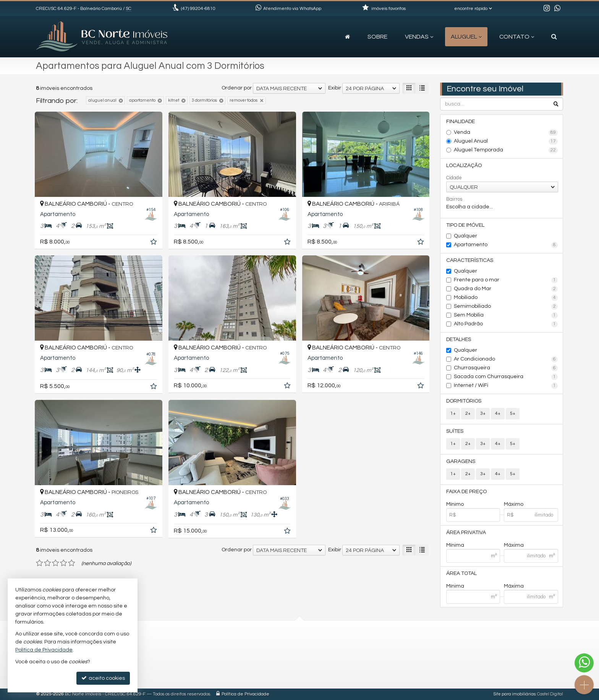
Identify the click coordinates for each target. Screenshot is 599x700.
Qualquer (465, 236)
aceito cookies (103, 678)
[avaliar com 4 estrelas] (64, 563)
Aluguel (466, 37)
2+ (468, 413)
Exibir (335, 88)
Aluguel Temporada (506, 150)
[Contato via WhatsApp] (584, 663)
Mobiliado (506, 298)
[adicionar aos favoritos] (154, 243)
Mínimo (455, 504)
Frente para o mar (506, 280)
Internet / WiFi (506, 386)
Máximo (514, 504)
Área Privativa (466, 533)
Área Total (461, 573)
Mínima (455, 545)
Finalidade (461, 122)
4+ (498, 413)
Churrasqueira (506, 368)
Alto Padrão (506, 324)
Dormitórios (464, 401)
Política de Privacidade (245, 694)
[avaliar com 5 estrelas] (72, 563)
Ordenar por (237, 88)
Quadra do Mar (506, 289)
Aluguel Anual (506, 141)
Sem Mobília (506, 315)
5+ (513, 413)
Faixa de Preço (466, 492)
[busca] (554, 37)
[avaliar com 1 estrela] (40, 563)
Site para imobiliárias (515, 694)
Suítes (455, 431)
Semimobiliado (506, 307)
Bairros (454, 199)
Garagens (461, 461)
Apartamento (506, 245)
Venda (506, 133)
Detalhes (459, 339)
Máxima (514, 545)
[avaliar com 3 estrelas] (56, 563)
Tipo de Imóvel (465, 225)
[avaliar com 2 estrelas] (48, 563)
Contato (517, 37)
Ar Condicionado (506, 359)
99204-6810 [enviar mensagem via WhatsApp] (198, 9)
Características (470, 260)
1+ (453, 413)
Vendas (419, 37)
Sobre (377, 37)
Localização (464, 166)
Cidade (454, 178)
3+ (483, 413)
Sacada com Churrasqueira (506, 377)
